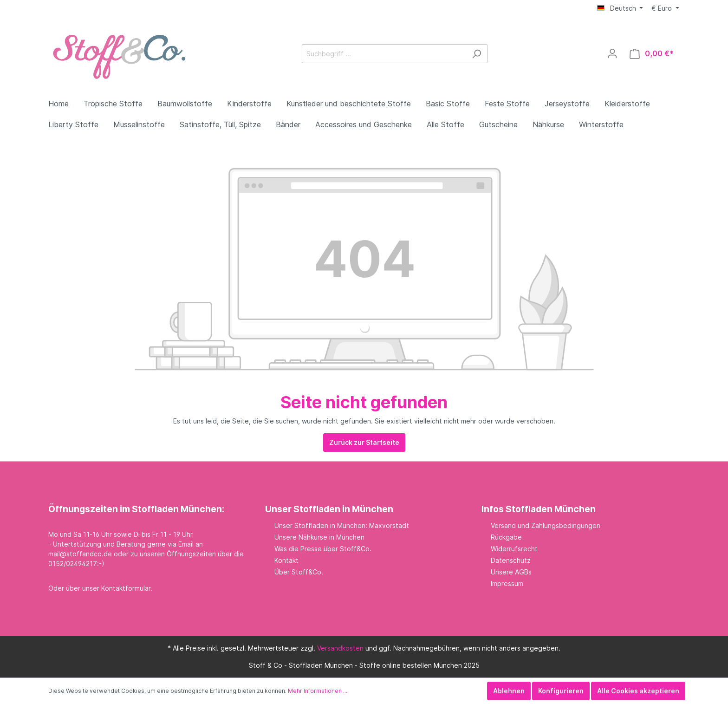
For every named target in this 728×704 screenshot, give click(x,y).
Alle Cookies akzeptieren (638, 691)
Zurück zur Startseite (364, 442)
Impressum (507, 583)
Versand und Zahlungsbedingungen (546, 525)
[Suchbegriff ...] (384, 54)
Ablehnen (509, 691)
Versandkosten (340, 648)
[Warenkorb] (652, 54)
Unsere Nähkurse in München (319, 537)
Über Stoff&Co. (299, 572)
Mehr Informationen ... (318, 691)
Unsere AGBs (511, 572)
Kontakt (286, 560)
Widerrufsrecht (514, 549)
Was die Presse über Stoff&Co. (323, 549)
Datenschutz (511, 560)
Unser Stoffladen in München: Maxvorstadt (342, 525)
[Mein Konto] (612, 53)
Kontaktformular (126, 588)
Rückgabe (506, 537)
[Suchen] (477, 54)
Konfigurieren (561, 691)
